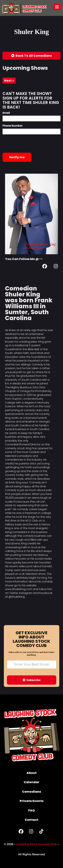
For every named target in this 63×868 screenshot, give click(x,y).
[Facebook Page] (45, 267)
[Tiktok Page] (41, 832)
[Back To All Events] (32, 56)
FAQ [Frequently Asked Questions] (32, 810)
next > (9, 80)
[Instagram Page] (56, 267)
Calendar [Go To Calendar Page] (32, 782)
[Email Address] (32, 664)
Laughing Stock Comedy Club (36, 844)
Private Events (32, 801)
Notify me (17, 157)
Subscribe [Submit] (32, 680)
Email (6, 113)
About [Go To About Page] (32, 773)
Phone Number (13, 126)
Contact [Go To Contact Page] (32, 820)
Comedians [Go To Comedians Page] (32, 792)
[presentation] (28, 144)
